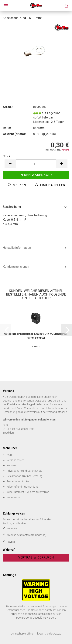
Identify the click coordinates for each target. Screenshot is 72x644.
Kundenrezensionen (16, 267)
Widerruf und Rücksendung (23, 487)
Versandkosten (15, 460)
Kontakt (11, 465)
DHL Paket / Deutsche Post (19, 429)
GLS (5, 425)
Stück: (7, 156)
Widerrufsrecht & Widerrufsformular (28, 492)
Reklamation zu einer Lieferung (25, 476)
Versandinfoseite (57, 412)
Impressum (13, 497)
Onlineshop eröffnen (23, 634)
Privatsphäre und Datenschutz (24, 471)
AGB (9, 455)
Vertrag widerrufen (36, 557)
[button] (10, 164)
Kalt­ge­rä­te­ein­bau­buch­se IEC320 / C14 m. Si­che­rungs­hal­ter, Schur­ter (36, 335)
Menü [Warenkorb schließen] (6, 6)
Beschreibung (12, 207)
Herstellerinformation (17, 248)
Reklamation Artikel (18, 481)
